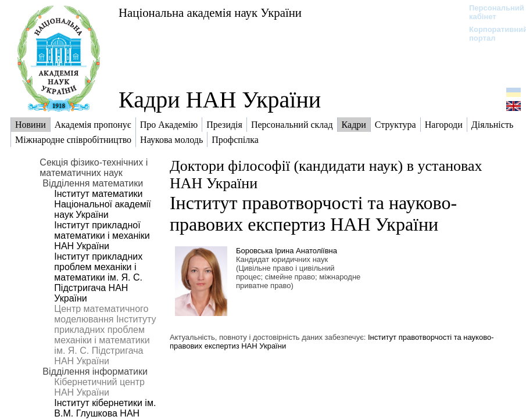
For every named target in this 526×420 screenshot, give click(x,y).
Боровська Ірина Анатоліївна (287, 251)
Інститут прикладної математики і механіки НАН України (102, 236)
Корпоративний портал (491, 34)
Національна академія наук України (210, 12)
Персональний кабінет (491, 12)
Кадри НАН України (220, 100)
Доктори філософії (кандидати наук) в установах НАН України (326, 175)
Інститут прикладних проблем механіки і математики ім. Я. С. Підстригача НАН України (98, 277)
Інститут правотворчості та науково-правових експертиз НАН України (313, 213)
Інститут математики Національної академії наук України (102, 204)
